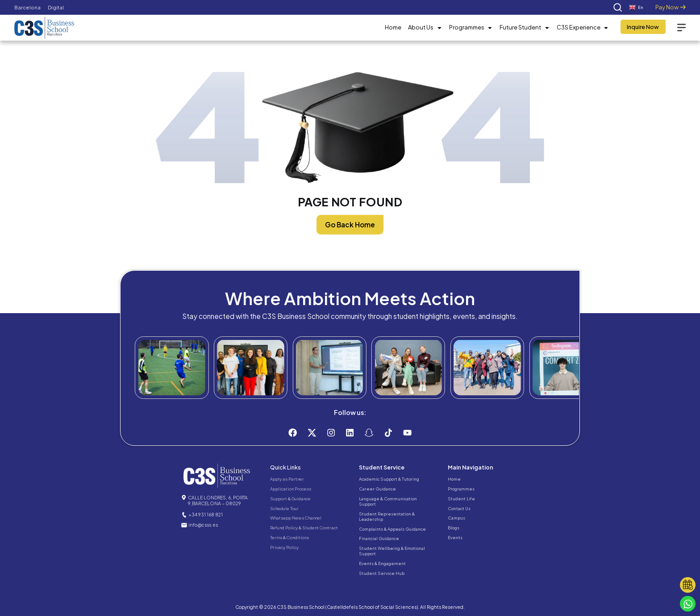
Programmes (471, 28)
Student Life (461, 499)
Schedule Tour (284, 508)
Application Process (291, 489)
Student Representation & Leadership (387, 516)
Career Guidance (377, 489)
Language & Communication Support (388, 501)
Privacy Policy (284, 547)
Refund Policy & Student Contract (304, 528)
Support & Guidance (290, 499)
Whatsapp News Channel (296, 518)
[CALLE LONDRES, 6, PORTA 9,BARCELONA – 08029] (184, 498)
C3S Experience (583, 28)
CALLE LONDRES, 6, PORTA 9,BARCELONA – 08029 (218, 500)
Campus (456, 518)
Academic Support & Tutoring (389, 479)
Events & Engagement (382, 563)
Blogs (454, 528)
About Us (425, 28)
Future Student (525, 28)
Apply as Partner (287, 479)
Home (393, 27)
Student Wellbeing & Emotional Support (392, 551)
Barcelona (27, 7)
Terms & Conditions (290, 537)
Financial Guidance (379, 538)
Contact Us (459, 508)
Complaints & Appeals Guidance (392, 529)
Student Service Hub (382, 573)
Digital (56, 7)
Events (455, 537)
